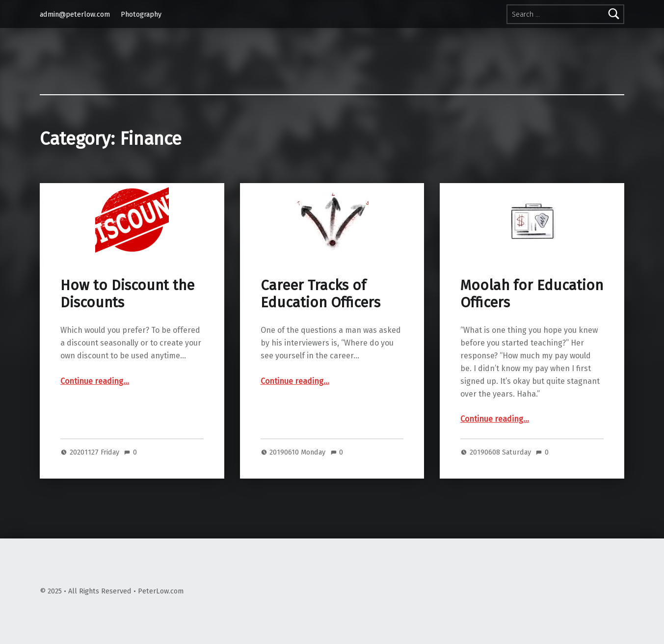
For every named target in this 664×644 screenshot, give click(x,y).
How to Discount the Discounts (127, 294)
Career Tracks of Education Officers (320, 294)
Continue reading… (95, 381)
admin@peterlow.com (75, 14)
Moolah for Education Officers (532, 294)
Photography (141, 14)
